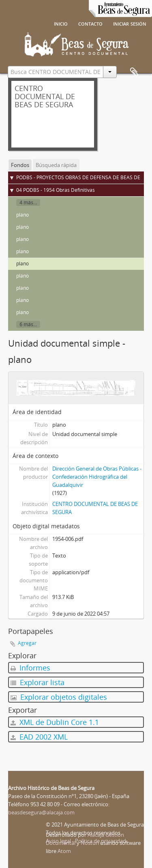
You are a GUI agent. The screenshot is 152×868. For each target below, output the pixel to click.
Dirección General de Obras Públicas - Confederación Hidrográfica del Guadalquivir (97, 477)
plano (22, 215)
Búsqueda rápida (56, 165)
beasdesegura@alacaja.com (41, 812)
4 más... (28, 203)
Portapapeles (134, 72)
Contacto (90, 23)
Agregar (27, 643)
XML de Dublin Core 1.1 (55, 722)
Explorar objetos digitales (59, 697)
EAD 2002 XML (39, 737)
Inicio (61, 23)
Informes (30, 668)
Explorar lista (37, 682)
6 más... (28, 324)
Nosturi (90, 843)
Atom (64, 851)
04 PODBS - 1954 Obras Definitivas (56, 190)
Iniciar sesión (130, 23)
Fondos (20, 165)
